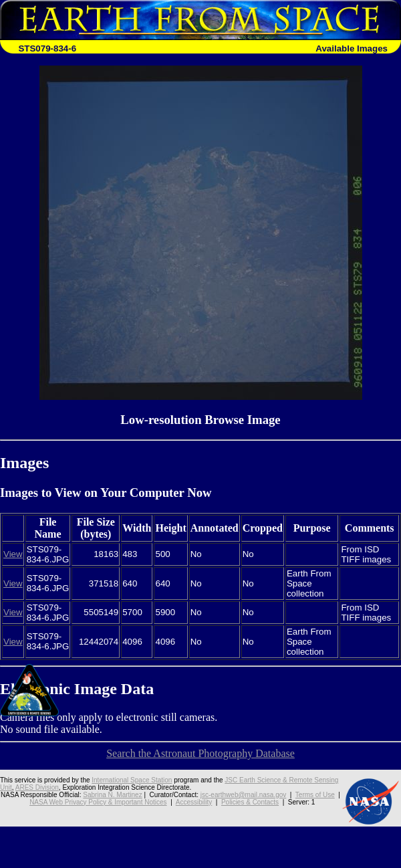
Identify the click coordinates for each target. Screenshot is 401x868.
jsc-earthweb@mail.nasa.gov (244, 795)
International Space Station (132, 780)
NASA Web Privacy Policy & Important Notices (98, 802)
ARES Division (37, 787)
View (13, 554)
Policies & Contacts (250, 802)
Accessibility (194, 802)
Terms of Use (315, 795)
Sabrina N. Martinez (112, 795)
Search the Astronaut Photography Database (200, 753)
